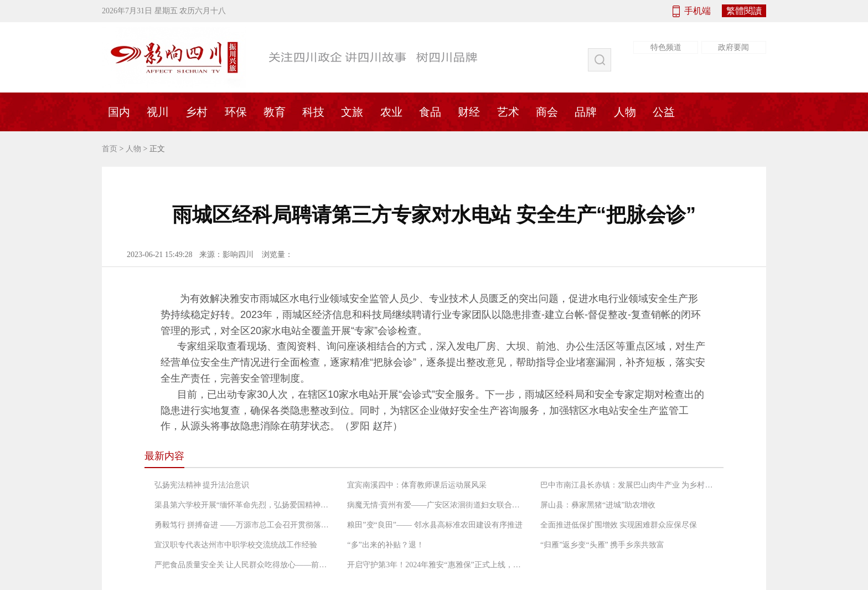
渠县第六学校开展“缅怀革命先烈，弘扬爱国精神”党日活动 (243, 505)
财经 (469, 112)
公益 (664, 112)
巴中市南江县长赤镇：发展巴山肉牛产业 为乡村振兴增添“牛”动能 (629, 485)
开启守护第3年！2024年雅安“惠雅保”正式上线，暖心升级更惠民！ (436, 565)
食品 (430, 112)
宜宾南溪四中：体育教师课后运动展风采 (417, 485)
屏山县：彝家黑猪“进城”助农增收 (598, 505)
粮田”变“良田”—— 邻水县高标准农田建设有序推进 (435, 525)
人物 (625, 112)
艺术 (508, 112)
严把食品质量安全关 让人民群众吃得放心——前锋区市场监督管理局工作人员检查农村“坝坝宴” (243, 565)
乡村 (197, 112)
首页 (110, 149)
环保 (236, 112)
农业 (391, 112)
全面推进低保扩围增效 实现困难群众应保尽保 (619, 525)
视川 (158, 112)
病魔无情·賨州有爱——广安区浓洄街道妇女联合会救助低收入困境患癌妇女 (436, 505)
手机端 (697, 11)
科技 (313, 112)
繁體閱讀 (744, 11)
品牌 (586, 112)
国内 (119, 112)
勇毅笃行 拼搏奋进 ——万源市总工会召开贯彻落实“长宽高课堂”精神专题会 (243, 525)
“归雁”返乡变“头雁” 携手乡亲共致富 (602, 545)
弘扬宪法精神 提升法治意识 (202, 485)
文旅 (352, 112)
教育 (275, 112)
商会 (547, 112)
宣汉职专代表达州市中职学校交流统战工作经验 (236, 545)
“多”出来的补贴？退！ (385, 545)
